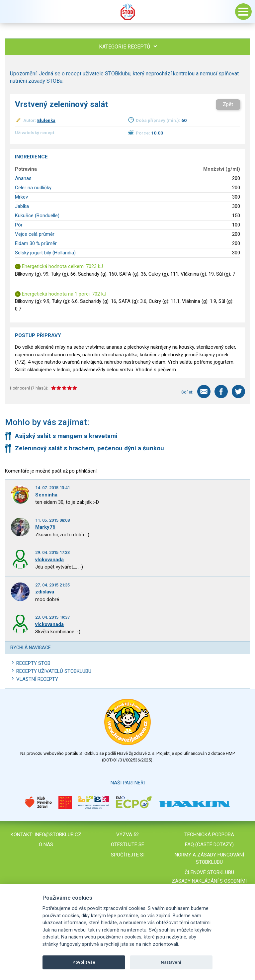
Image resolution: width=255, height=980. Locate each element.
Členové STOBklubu (209, 872)
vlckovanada (49, 560)
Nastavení (171, 962)
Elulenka (46, 120)
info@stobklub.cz (58, 835)
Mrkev (21, 197)
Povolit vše (84, 962)
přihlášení (86, 471)
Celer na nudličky (33, 188)
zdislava (45, 592)
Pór (19, 225)
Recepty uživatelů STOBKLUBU (54, 671)
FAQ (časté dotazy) (209, 845)
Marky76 (45, 527)
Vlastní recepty (37, 679)
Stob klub (127, 12)
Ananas (23, 178)
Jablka (22, 206)
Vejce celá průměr (35, 234)
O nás (46, 845)
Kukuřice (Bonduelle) (37, 216)
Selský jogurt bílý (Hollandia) (45, 253)
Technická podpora (209, 835)
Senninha (46, 495)
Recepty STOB (33, 663)
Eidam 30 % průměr (36, 243)
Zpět (228, 104)
